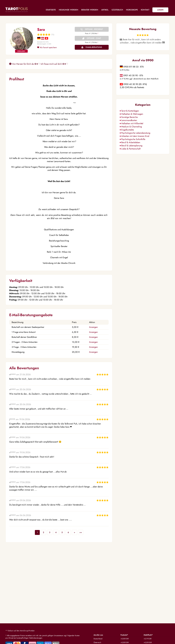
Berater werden (90, 10)
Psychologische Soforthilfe (133, 139)
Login (160, 10)
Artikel (105, 10)
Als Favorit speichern (47, 47)
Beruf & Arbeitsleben (131, 142)
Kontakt (145, 10)
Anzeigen (93, 327)
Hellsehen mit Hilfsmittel (132, 123)
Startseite (51, 10)
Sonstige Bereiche (129, 117)
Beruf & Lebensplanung (132, 146)
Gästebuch (117, 10)
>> (81, 532)
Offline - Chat (94, 38)
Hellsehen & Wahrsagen (132, 114)
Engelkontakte (128, 130)
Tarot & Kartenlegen (130, 111)
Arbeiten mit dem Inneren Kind (135, 136)
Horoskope (132, 10)
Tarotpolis (17, 10)
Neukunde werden (69, 10)
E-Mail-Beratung (94, 47)
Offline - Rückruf (94, 29)
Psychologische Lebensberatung (136, 133)
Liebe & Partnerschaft (131, 149)
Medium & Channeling (132, 127)
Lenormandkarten (129, 120)
